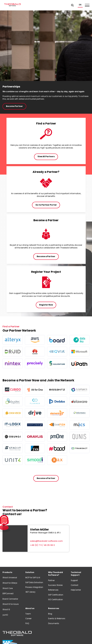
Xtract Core (8, 588)
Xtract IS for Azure (11, 604)
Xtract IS (6, 610)
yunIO (5, 615)
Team (28, 614)
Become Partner (14, 106)
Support (74, 580)
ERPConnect (8, 594)
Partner (51, 580)
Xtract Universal (10, 578)
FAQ (27, 623)
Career (28, 619)
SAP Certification (56, 595)
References (53, 590)
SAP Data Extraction (34, 582)
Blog (50, 614)
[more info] (13, 340)
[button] (80, 5)
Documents (54, 623)
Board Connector (10, 599)
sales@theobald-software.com (46, 541)
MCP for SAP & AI (33, 578)
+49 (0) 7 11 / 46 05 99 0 (42, 545)
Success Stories (55, 585)
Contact (75, 585)
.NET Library (30, 592)
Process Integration (34, 587)
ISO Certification (56, 600)
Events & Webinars (57, 619)
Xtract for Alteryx (10, 583)
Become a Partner (46, 478)
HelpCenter (76, 590)
